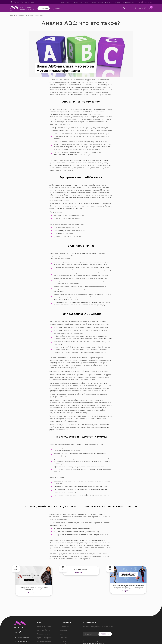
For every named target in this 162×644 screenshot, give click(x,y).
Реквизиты (64, 638)
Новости (21, 16)
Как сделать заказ (44, 626)
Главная (13, 16)
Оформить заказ (77, 2)
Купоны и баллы (43, 630)
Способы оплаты (43, 634)
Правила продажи (44, 641)
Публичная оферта (44, 638)
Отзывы (93, 2)
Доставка (108, 2)
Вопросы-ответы (128, 2)
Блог (86, 2)
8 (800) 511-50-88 (146, 2)
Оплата (101, 2)
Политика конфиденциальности (68, 642)
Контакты (117, 2)
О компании (65, 2)
